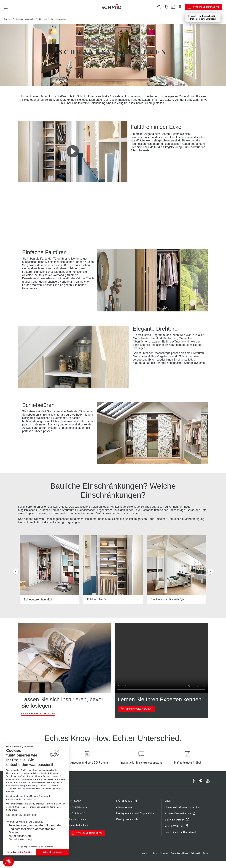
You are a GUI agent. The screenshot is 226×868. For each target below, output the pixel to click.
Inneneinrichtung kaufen (25, 22)
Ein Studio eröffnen (174, 826)
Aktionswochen (124, 814)
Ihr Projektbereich (77, 814)
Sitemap (206, 860)
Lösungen (43, 22)
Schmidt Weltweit (174, 832)
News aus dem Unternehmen (180, 814)
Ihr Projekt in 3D (77, 820)
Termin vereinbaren (206, 9)
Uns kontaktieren (77, 826)
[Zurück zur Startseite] (113, 9)
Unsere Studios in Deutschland (180, 839)
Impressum (146, 860)
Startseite (8, 22)
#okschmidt (196, 860)
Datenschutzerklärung (180, 860)
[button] (8, 862)
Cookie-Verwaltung (161, 860)
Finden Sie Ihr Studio (79, 832)
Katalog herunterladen (38, 717)
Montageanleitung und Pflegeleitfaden (135, 820)
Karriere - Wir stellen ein (178, 820)
